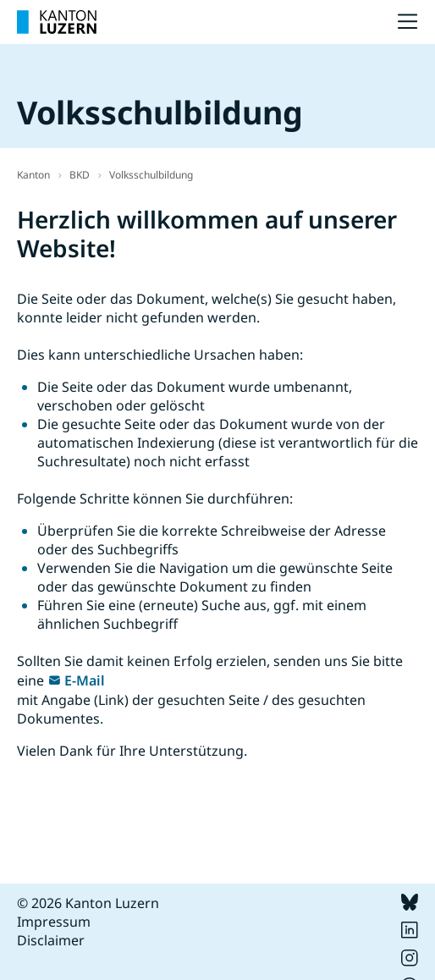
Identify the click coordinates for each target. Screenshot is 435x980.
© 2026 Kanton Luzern (88, 903)
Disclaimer (51, 940)
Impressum (54, 922)
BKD (80, 175)
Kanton (33, 175)
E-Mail (85, 680)
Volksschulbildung (151, 175)
